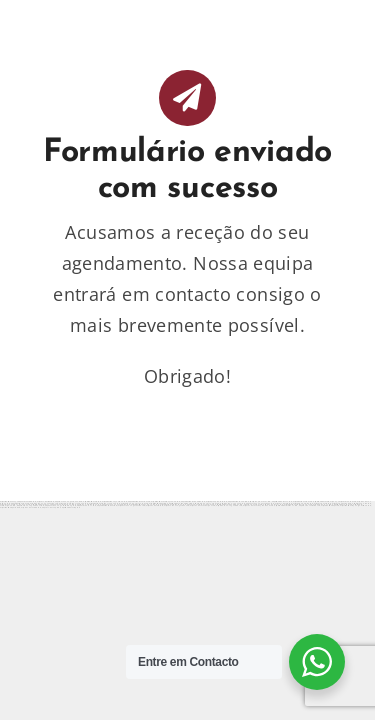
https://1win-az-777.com (86, 505)
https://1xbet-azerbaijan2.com (202, 505)
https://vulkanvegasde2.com (176, 505)
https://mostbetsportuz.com (10, 507)
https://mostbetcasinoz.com (107, 505)
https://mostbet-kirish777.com (285, 505)
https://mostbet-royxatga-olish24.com (355, 505)
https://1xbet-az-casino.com (310, 505)
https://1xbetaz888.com (31, 507)
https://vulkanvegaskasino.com (131, 505)
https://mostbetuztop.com (70, 507)
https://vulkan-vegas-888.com (229, 505)
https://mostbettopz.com (330, 505)
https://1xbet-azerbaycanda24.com (258, 505)
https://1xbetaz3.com (154, 505)
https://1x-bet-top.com (51, 507)
